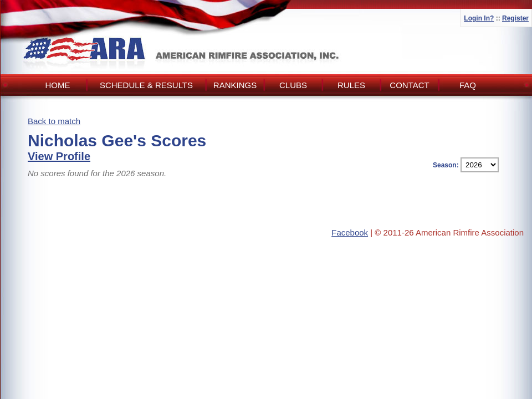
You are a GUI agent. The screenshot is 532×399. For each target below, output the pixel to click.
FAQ (468, 85)
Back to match (54, 121)
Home (58, 85)
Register (515, 18)
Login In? (479, 18)
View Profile (59, 156)
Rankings (235, 85)
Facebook (350, 232)
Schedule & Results (146, 85)
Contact (409, 85)
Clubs (293, 85)
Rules (351, 85)
